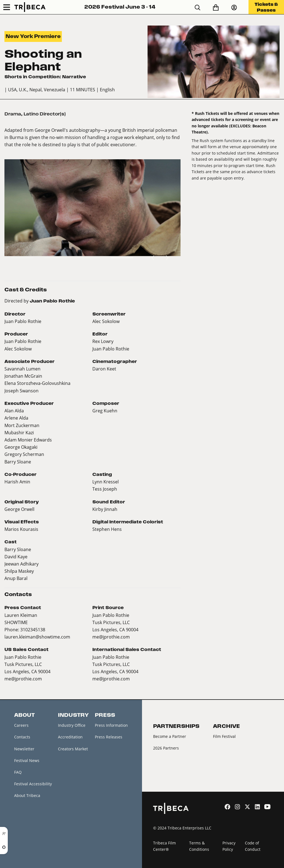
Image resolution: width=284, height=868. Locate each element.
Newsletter (24, 749)
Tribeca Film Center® (164, 846)
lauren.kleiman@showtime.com (37, 637)
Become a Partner (170, 736)
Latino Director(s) (45, 114)
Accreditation (70, 737)
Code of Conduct (253, 846)
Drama (13, 114)
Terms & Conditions (199, 846)
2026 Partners (166, 748)
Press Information (111, 725)
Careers (21, 725)
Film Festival (224, 736)
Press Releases (109, 737)
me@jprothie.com (111, 637)
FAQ (18, 772)
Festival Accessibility (33, 784)
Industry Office (72, 725)
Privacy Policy (229, 846)
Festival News (27, 760)
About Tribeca (27, 795)
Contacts (22, 737)
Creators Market (73, 749)
